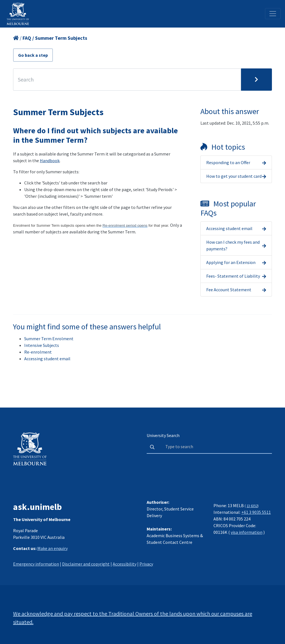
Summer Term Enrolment (49, 339)
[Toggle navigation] (273, 14)
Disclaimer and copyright (86, 564)
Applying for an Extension (231, 262)
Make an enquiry (52, 548)
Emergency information (36, 564)
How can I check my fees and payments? (233, 245)
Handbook (50, 161)
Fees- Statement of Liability (233, 276)
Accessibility (125, 564)
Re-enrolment (38, 352)
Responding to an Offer (228, 162)
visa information (247, 532)
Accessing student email (229, 228)
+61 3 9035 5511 (256, 512)
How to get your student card (234, 176)
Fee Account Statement (229, 290)
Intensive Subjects (42, 345)
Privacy (146, 564)
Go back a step (33, 55)
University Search (163, 435)
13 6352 (252, 506)
